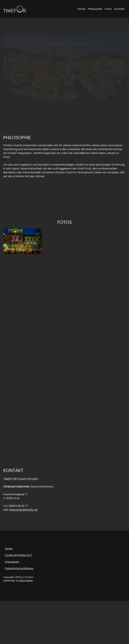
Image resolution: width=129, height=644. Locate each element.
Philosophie (95, 9)
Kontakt (119, 9)
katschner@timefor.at (24, 511)
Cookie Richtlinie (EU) (18, 557)
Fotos (108, 9)
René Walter (26, 582)
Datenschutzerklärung (19, 570)
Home (81, 9)
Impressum (12, 563)
